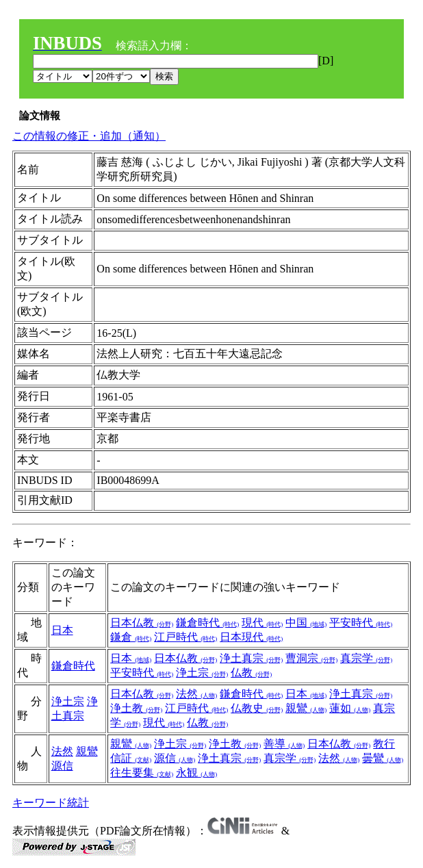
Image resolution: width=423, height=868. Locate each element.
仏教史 (257, 708)
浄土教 (136, 708)
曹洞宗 (311, 658)
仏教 (251, 673)
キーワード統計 (51, 803)
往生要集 (142, 773)
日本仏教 (142, 623)
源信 (62, 766)
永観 (196, 773)
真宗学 (366, 658)
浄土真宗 (251, 658)
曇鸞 (383, 758)
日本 (62, 630)
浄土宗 (202, 673)
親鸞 (306, 708)
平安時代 (361, 623)
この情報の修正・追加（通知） (89, 136)
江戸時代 (185, 637)
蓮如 (350, 708)
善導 (284, 744)
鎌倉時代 (207, 623)
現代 (262, 623)
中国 (306, 623)
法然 (196, 694)
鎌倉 (131, 637)
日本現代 (251, 637)
